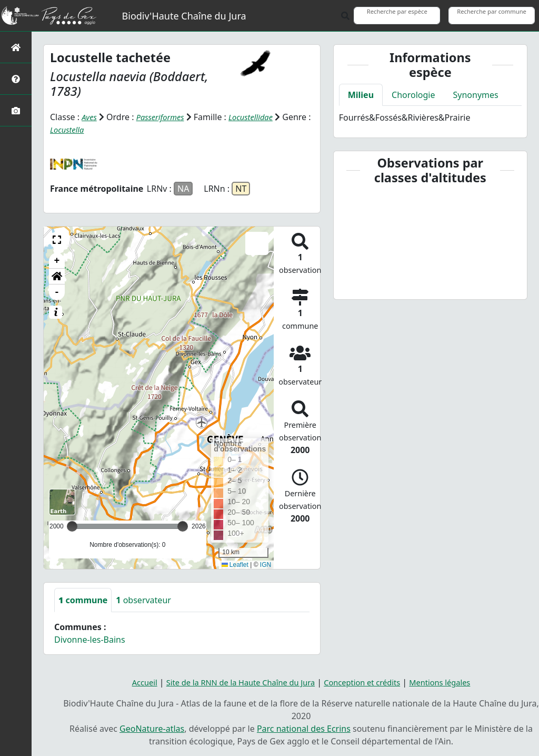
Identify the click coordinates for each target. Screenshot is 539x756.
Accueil (130, 682)
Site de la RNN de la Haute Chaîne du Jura (235, 682)
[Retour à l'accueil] (16, 47)
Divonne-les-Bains (90, 640)
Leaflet (235, 564)
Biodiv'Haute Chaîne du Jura (184, 16)
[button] (57, 240)
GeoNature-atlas (152, 729)
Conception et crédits (368, 682)
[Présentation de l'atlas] (16, 79)
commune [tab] (83, 600)
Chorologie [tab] (413, 95)
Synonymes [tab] (476, 95)
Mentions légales (452, 682)
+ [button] (57, 261)
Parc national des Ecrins (304, 729)
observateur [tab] (143, 600)
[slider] (183, 526)
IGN (266, 564)
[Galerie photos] (16, 110)
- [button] (57, 292)
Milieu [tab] (361, 95)
